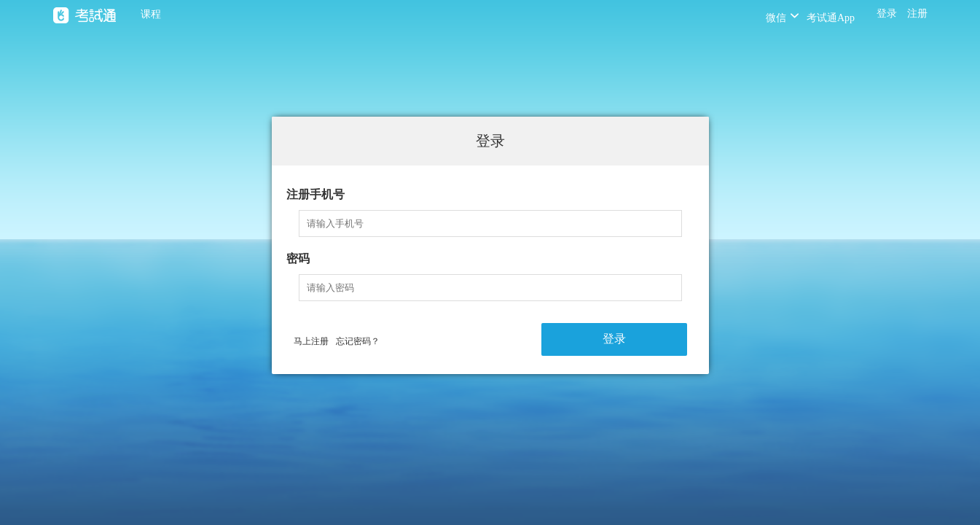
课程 (151, 14)
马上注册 (311, 341)
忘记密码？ (358, 341)
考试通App (831, 18)
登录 (887, 13)
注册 (917, 13)
